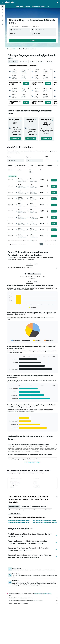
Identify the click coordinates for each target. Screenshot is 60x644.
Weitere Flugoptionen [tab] (14, 513)
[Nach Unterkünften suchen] (2, 10)
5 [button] (54, 244)
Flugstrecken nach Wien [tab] (31, 510)
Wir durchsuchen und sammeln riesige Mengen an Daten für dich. (33, 601)
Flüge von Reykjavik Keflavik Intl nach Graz (19, 523)
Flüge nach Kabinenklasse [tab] (15, 510)
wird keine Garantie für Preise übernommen (43, 594)
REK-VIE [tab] (29, 264)
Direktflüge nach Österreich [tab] (39, 506)
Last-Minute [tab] (41, 62)
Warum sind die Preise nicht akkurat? (33, 603)
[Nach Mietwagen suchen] (2, 13)
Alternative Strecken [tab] (14, 506)
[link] (15, 138)
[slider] (58, 161)
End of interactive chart (8, 307)
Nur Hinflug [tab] (50, 62)
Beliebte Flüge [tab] (26, 506)
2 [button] (44, 244)
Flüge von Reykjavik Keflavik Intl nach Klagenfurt (45, 523)
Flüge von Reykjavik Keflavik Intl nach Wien (19, 521)
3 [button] (47, 244)
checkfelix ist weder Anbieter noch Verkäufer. (33, 598)
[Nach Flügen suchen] (2, 7)
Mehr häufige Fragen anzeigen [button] (33, 462)
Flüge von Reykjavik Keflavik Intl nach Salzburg (44, 521)
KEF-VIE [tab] (36, 264)
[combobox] (36, 26)
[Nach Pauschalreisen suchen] (2, 16)
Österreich (13, 49)
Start (8, 49)
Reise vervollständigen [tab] (45, 510)
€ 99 (11, 23)
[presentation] (15, 23)
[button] (2, 2)
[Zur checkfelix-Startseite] (10, 2)
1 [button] (42, 244)
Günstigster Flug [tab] (13, 62)
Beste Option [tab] (23, 62)
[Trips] (2, 20)
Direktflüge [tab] (32, 62)
